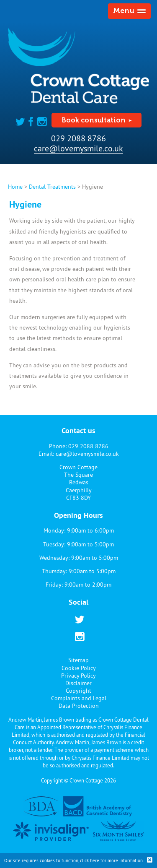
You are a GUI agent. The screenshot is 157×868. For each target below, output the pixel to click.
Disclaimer (78, 683)
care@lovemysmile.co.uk (78, 148)
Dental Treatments (52, 187)
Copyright (78, 691)
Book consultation (94, 120)
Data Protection (79, 706)
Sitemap (78, 660)
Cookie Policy (79, 668)
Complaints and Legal (79, 698)
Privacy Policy (78, 676)
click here (90, 860)
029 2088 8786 (78, 138)
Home (15, 187)
